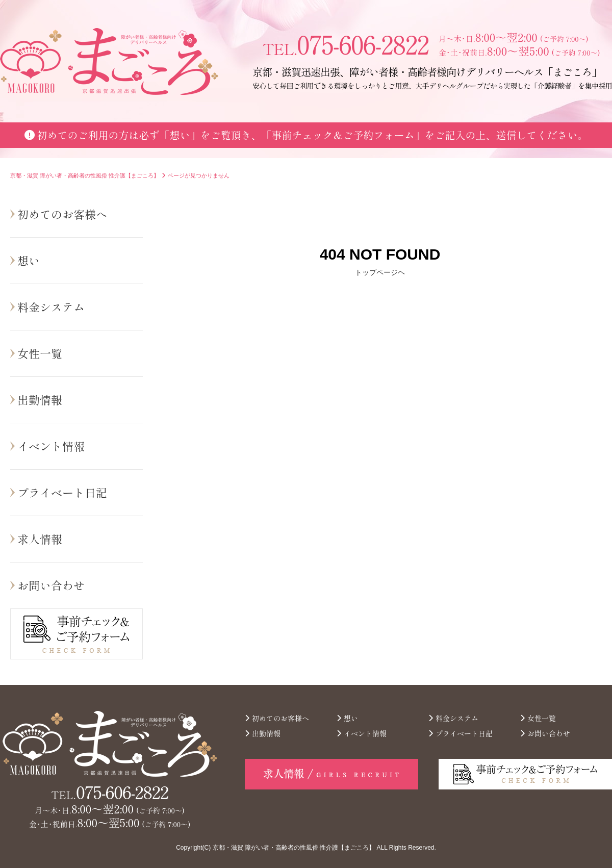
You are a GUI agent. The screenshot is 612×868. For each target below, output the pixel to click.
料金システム (51, 307)
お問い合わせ (51, 585)
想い (29, 260)
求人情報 (40, 539)
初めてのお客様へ (62, 214)
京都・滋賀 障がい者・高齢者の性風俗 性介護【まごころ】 (294, 848)
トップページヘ (380, 272)
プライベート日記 (62, 492)
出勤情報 (40, 399)
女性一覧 (40, 353)
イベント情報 (51, 446)
